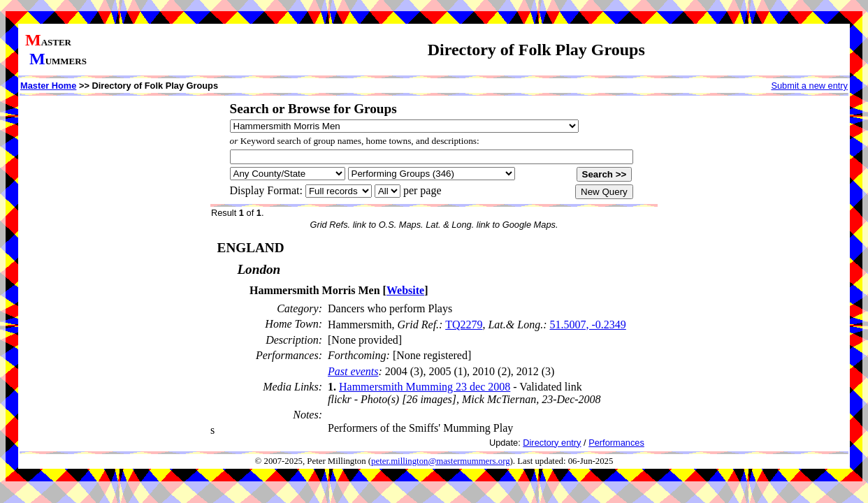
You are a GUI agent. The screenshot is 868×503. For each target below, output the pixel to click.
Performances (616, 443)
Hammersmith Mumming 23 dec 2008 (425, 387)
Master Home (48, 86)
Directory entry (552, 443)
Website (405, 290)
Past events (353, 371)
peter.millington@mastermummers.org (441, 461)
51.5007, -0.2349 (587, 325)
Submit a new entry (809, 86)
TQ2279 (464, 325)
